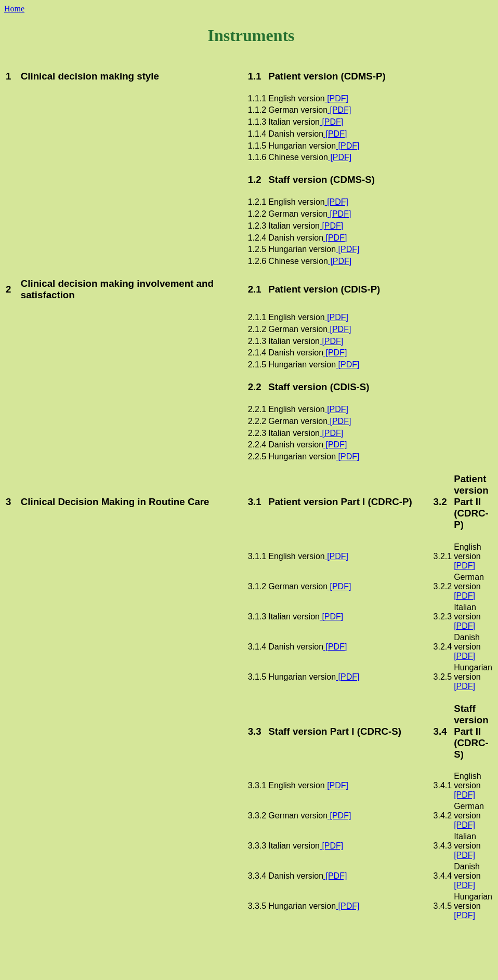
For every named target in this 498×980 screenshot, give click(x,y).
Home (14, 9)
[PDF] (337, 98)
